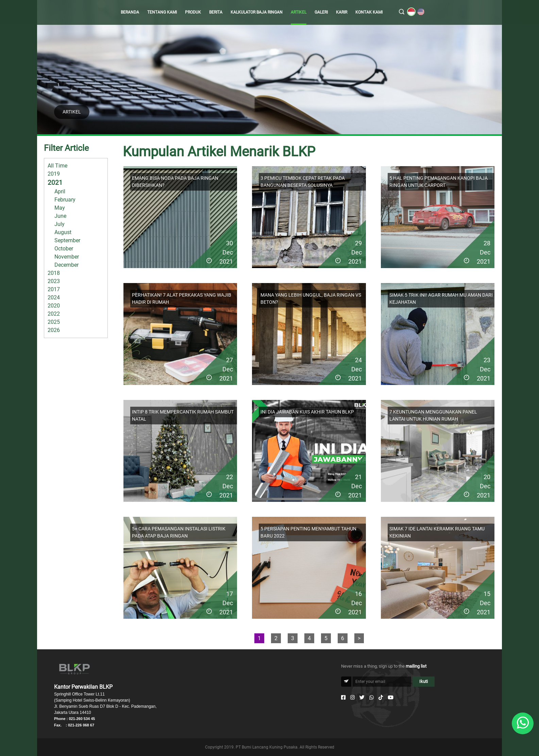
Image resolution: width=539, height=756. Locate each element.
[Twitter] (362, 698)
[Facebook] (343, 698)
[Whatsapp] (372, 698)
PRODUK (193, 12)
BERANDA (130, 12)
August (63, 232)
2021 (55, 183)
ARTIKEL (299, 12)
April (60, 191)
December (66, 265)
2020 (54, 306)
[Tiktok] (381, 698)
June (60, 216)
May (60, 208)
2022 (54, 314)
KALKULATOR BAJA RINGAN (257, 12)
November (67, 257)
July (60, 224)
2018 (54, 273)
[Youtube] (391, 698)
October (64, 249)
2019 (54, 174)
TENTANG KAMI (162, 12)
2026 (54, 330)
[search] (402, 12)
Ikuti (424, 681)
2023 (54, 281)
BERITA (216, 12)
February (65, 200)
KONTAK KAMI (369, 12)
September (67, 240)
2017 (54, 289)
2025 (54, 322)
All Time (57, 166)
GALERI (321, 12)
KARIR (342, 12)
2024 (54, 297)
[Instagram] (352, 698)
